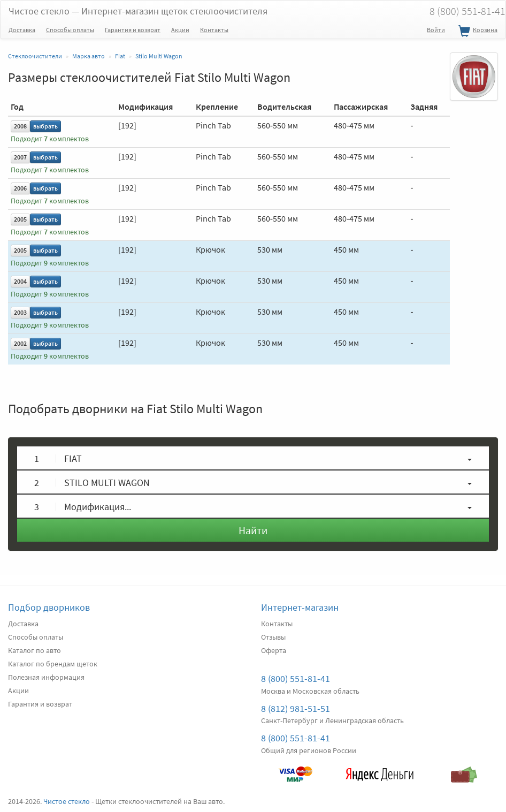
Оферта (274, 650)
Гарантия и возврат (133, 30)
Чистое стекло (138, 11)
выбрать (45, 126)
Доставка (22, 30)
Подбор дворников (49, 607)
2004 (20, 281)
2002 (20, 343)
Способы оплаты (70, 30)
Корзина (477, 32)
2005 (20, 219)
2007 (20, 157)
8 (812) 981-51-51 (296, 708)
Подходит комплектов (50, 139)
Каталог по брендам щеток (53, 664)
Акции (180, 30)
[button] (253, 458)
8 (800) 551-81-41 (296, 678)
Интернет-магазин (300, 607)
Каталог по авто (34, 650)
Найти (253, 530)
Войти (436, 30)
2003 (20, 312)
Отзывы (273, 637)
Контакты (214, 30)
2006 (20, 188)
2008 (20, 126)
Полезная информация (46, 677)
